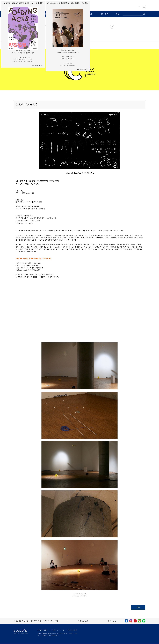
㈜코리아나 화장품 (72, 630)
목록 (138, 607)
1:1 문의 (62, 630)
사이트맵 (53, 630)
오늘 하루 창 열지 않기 (38, 66)
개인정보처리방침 (42, 630)
